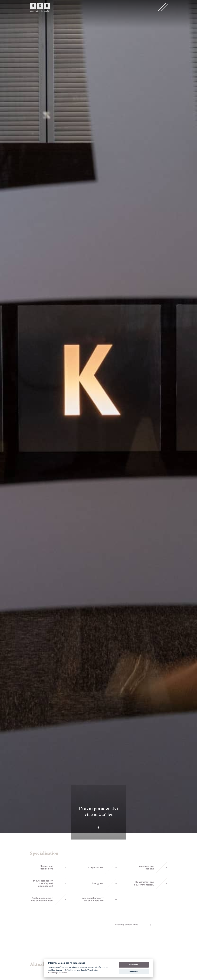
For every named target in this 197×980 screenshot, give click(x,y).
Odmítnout (134, 971)
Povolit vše (134, 965)
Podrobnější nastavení (57, 973)
